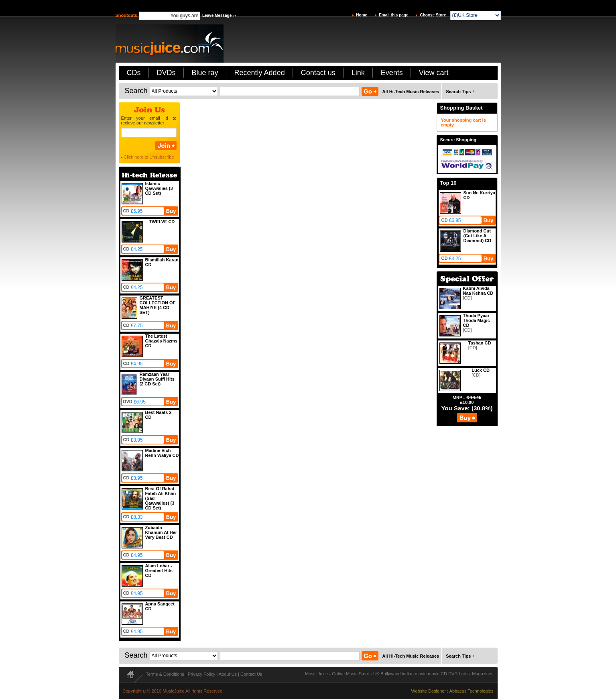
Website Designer (428, 691)
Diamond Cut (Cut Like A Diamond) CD (478, 236)
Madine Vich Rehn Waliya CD (162, 453)
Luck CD (481, 370)
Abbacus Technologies (472, 691)
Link (358, 73)
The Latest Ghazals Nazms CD (162, 341)
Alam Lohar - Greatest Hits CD (159, 571)
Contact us (318, 73)
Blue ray (205, 73)
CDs (134, 73)
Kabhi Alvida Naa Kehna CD (478, 291)
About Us (228, 674)
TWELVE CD (162, 222)
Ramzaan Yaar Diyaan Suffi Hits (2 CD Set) (157, 379)
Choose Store (433, 15)
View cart (434, 73)
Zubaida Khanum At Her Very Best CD (161, 532)
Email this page (393, 15)
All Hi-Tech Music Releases (411, 92)
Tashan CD (480, 343)
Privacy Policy (201, 674)
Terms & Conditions (165, 674)
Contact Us (251, 674)
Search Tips (458, 92)
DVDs (166, 73)
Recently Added (260, 73)
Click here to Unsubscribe (149, 157)
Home (362, 15)
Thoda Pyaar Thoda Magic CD (477, 320)
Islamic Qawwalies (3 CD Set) (159, 188)
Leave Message (217, 15)
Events (392, 73)
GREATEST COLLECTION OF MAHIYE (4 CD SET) (158, 305)
